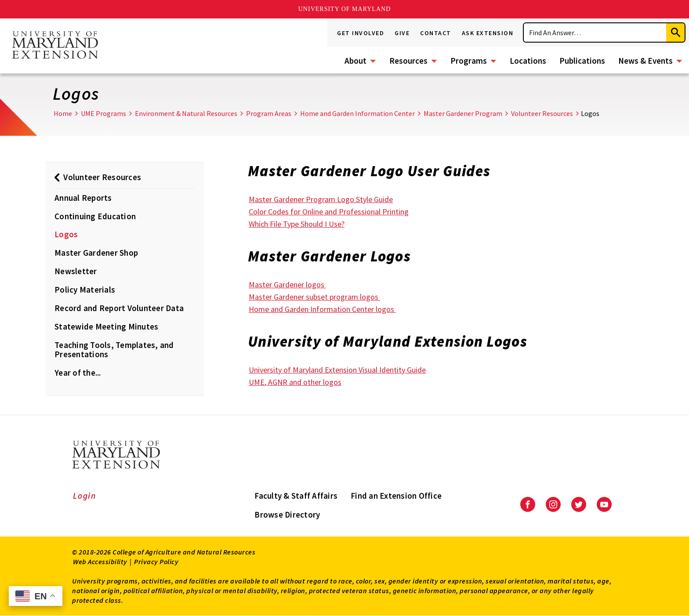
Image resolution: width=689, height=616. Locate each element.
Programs (469, 61)
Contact (436, 33)
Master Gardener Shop (96, 253)
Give (402, 33)
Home (63, 113)
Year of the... (78, 373)
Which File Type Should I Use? (297, 224)
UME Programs (103, 113)
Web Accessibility (100, 562)
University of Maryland (345, 9)
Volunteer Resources (542, 113)
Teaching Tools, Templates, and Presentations (114, 350)
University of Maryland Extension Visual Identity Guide (337, 370)
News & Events (645, 61)
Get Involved (361, 33)
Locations (528, 61)
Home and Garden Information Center (357, 113)
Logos (66, 234)
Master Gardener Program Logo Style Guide (321, 199)
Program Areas (269, 113)
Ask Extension (488, 33)
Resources (408, 61)
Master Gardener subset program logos (314, 297)
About (355, 61)
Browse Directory (287, 515)
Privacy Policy (156, 562)
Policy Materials (85, 290)
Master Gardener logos (287, 284)
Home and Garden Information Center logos (322, 309)
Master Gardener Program (463, 113)
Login (85, 496)
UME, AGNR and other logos (295, 382)
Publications (582, 61)
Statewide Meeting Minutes (106, 326)
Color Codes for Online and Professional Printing (329, 212)
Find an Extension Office (396, 496)
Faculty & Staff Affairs (296, 496)
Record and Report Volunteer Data (119, 308)
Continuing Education (95, 216)
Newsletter (76, 271)
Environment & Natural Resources (186, 113)
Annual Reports (83, 198)
